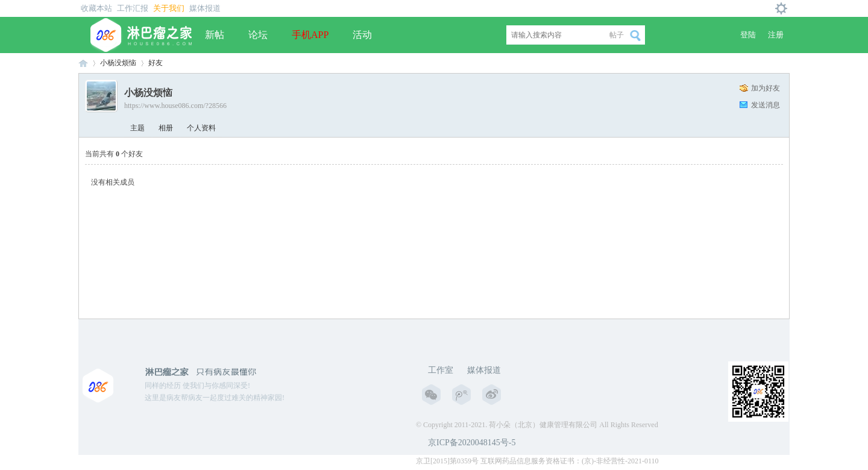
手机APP (310, 35)
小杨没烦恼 (118, 63)
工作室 (441, 370)
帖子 (617, 35)
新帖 (215, 35)
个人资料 (201, 128)
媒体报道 (205, 8)
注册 (776, 35)
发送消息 (766, 105)
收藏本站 (96, 8)
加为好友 (766, 88)
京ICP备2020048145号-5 (472, 443)
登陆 (748, 35)
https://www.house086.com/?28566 (175, 106)
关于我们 (169, 8)
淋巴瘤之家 (83, 63)
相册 (166, 128)
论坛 (258, 35)
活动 (362, 35)
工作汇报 (133, 8)
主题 (137, 128)
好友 (156, 63)
